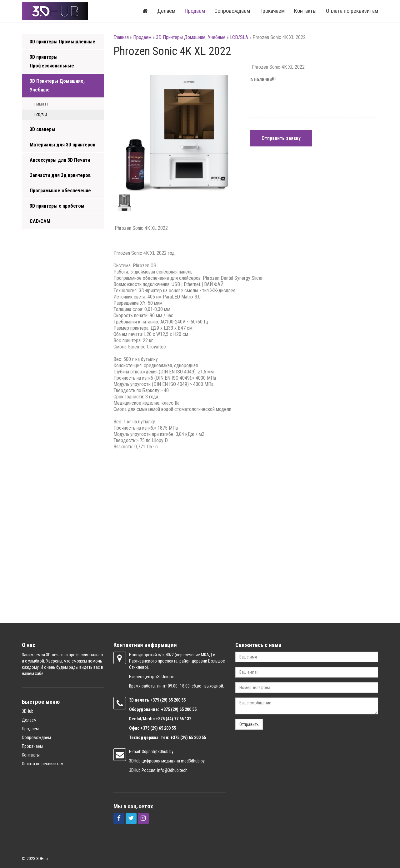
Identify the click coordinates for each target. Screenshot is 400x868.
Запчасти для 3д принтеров (60, 175)
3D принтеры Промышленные (62, 42)
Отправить (249, 724)
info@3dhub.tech (172, 770)
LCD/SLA (41, 115)
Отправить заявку (281, 138)
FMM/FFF (42, 104)
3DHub (28, 711)
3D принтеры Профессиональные (52, 61)
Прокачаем (272, 11)
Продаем (195, 11)
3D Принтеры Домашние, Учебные (57, 85)
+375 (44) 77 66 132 (173, 719)
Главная (121, 37)
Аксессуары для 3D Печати (60, 160)
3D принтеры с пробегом (57, 206)
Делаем (166, 11)
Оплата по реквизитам (352, 11)
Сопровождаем (232, 11)
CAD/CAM (40, 221)
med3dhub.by (193, 761)
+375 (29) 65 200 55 (158, 728)
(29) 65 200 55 (173, 700)
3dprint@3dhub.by (158, 752)
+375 (155, 700)
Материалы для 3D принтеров (62, 145)
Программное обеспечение (60, 191)
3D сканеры (42, 129)
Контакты (305, 11)
